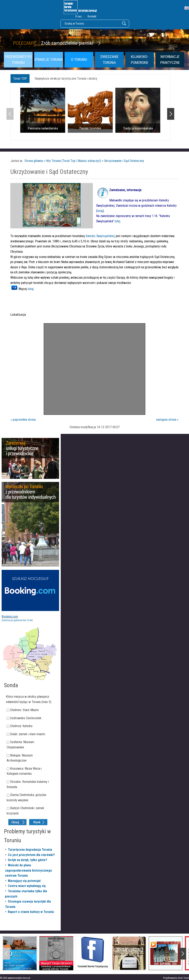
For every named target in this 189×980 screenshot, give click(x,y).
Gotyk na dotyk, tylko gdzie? (28, 860)
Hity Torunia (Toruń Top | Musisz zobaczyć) (73, 161)
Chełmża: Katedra (21, 726)
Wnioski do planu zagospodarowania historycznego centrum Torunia (29, 870)
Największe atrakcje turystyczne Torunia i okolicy (66, 79)
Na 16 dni (28, 620)
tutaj (100, 211)
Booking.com (10, 617)
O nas (79, 16)
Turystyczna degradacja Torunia (30, 850)
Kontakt (92, 16)
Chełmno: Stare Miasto (24, 710)
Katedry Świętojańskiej (100, 236)
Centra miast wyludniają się (27, 886)
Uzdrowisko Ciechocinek (26, 718)
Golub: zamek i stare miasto (28, 734)
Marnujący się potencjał (24, 881)
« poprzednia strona (23, 420)
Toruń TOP (20, 79)
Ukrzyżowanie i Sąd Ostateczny (124, 161)
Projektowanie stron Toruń (176, 978)
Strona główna (34, 161)
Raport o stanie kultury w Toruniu (31, 912)
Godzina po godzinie (12, 620)
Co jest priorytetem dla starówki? (31, 855)
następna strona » (167, 420)
